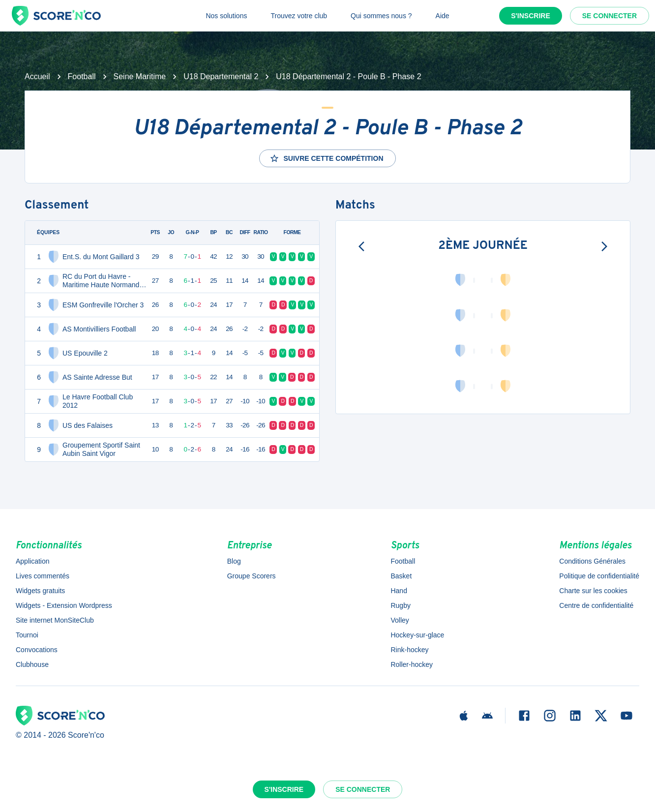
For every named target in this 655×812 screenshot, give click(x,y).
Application (33, 561)
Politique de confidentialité (599, 576)
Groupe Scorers (252, 576)
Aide (443, 16)
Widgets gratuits (40, 591)
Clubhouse (32, 664)
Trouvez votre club (299, 16)
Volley (400, 620)
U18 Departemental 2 (221, 76)
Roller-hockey (412, 664)
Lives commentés (43, 576)
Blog (234, 561)
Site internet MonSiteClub (55, 620)
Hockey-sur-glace (417, 635)
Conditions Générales (592, 561)
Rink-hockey (409, 650)
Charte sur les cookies (593, 591)
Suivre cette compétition (326, 158)
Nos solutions (226, 16)
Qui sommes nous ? (381, 16)
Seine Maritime (140, 76)
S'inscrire (531, 16)
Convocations (37, 650)
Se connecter (610, 16)
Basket (401, 576)
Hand (399, 591)
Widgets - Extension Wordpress (64, 605)
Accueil (37, 76)
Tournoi (27, 635)
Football (82, 76)
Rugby (400, 605)
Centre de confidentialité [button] (596, 605)
